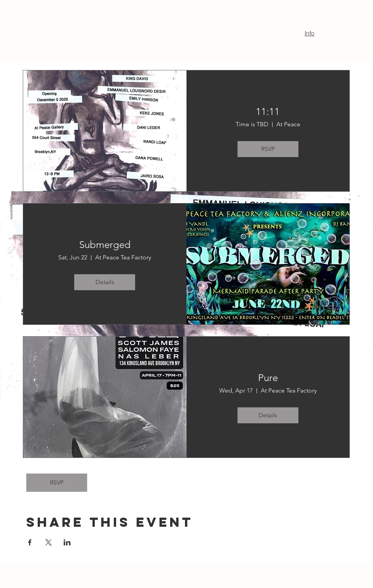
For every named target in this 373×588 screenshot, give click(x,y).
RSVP (57, 482)
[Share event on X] (49, 542)
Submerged (105, 245)
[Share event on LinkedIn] (67, 542)
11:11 (268, 112)
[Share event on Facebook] (30, 542)
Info (309, 33)
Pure (268, 378)
